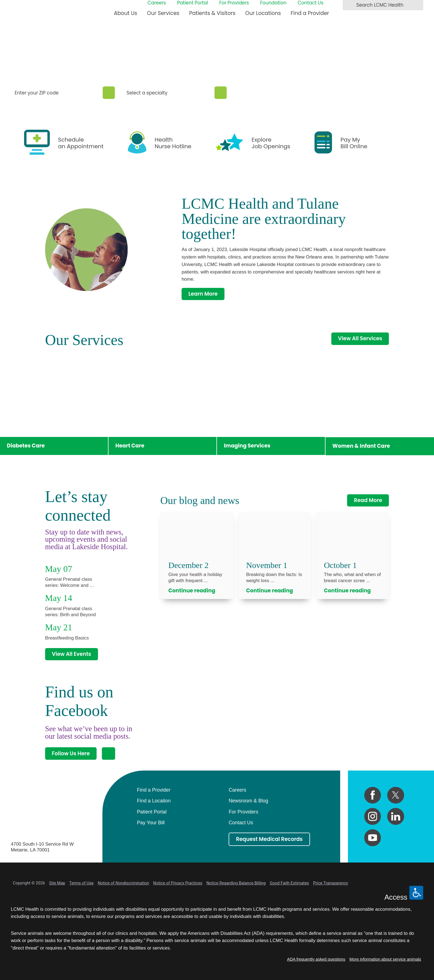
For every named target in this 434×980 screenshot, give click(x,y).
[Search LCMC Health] (348, 5)
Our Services (163, 13)
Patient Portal (193, 3)
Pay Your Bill (151, 823)
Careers (157, 3)
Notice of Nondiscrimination (123, 883)
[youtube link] (373, 838)
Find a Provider (310, 13)
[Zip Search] (109, 93)
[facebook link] (373, 795)
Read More (368, 500)
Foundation (273, 3)
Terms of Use (81, 883)
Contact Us (310, 3)
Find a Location (154, 801)
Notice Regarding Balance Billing (236, 883)
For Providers (234, 3)
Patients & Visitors (212, 13)
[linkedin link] (396, 816)
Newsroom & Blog (248, 801)
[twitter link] (396, 795)
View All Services (360, 338)
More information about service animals (385, 959)
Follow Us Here (71, 753)
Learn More (203, 294)
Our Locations (263, 13)
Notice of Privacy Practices (178, 883)
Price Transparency (330, 883)
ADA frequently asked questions (316, 959)
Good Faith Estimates (290, 883)
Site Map (57, 883)
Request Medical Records (269, 839)
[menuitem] (126, 16)
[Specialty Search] (221, 93)
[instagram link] (373, 816)
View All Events (71, 654)
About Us (126, 13)
